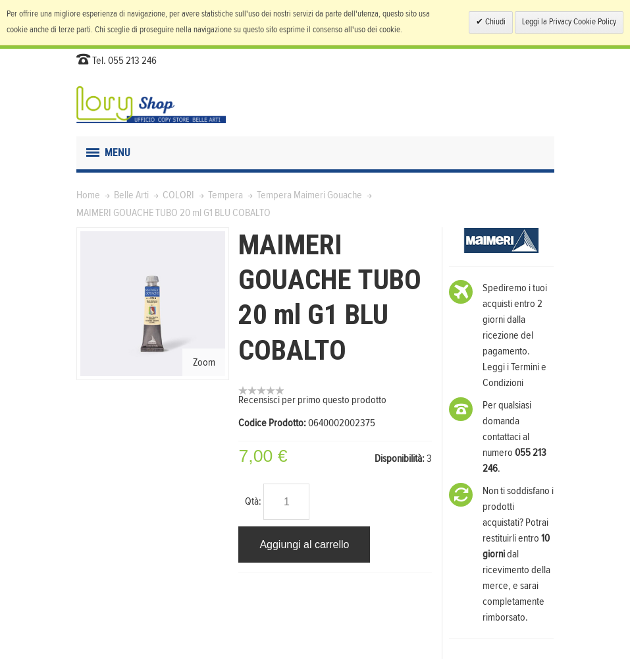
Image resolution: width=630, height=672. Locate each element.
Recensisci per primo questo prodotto (312, 400)
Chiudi (494, 22)
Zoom (204, 362)
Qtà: (253, 501)
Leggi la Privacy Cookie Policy (569, 22)
